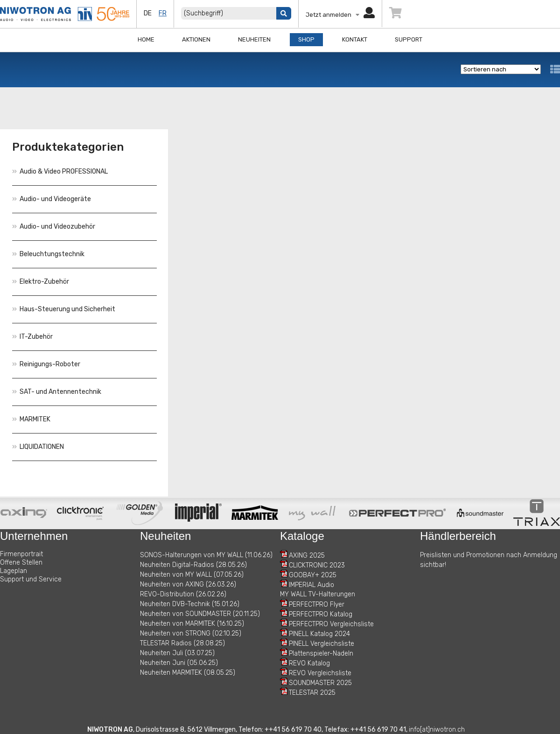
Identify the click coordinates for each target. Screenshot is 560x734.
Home (146, 39)
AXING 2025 (307, 556)
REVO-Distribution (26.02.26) (183, 594)
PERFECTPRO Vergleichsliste (331, 624)
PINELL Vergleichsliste (322, 644)
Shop (306, 39)
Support (409, 39)
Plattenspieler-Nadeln (321, 654)
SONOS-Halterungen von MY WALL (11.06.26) (206, 555)
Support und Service (31, 579)
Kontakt (355, 39)
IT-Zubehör (32, 337)
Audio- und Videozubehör (54, 227)
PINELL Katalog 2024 (319, 634)
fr (163, 13)
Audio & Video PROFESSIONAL (60, 171)
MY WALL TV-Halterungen (318, 594)
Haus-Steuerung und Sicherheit (64, 309)
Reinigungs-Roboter (46, 364)
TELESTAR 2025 (312, 693)
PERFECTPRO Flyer (317, 605)
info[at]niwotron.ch (437, 730)
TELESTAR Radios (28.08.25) (182, 643)
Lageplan (14, 571)
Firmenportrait (21, 554)
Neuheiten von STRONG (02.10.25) (191, 633)
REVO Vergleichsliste (320, 673)
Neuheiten (254, 39)
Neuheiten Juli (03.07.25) (177, 653)
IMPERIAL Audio (311, 585)
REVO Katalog (309, 663)
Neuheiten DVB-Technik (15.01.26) (190, 604)
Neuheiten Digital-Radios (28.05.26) (193, 565)
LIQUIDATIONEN (38, 447)
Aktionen (196, 39)
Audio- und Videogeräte (52, 199)
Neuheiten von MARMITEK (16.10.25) (192, 624)
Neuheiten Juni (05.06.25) (179, 663)
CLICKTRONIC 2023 (317, 565)
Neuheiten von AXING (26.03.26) (188, 584)
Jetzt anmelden (340, 15)
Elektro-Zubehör (41, 282)
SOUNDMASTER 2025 (320, 683)
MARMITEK (31, 419)
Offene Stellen (21, 563)
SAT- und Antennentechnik (57, 392)
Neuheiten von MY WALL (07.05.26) (192, 575)
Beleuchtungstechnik (48, 254)
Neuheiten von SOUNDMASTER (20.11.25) (200, 614)
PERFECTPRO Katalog (321, 614)
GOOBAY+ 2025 (313, 575)
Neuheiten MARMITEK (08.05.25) (188, 673)
